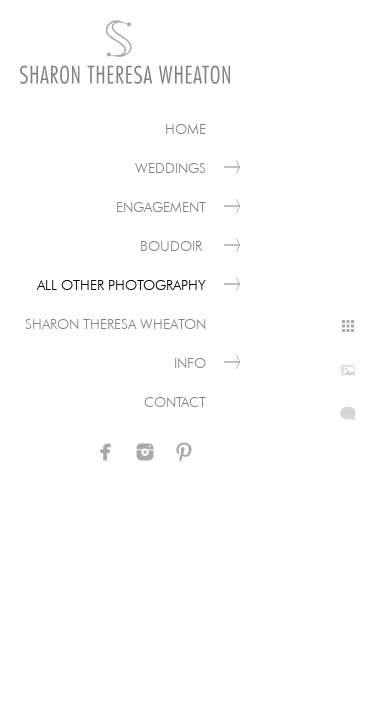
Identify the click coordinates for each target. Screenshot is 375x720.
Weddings (170, 168)
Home (185, 129)
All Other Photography (121, 285)
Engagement (161, 207)
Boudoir (173, 246)
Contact (175, 402)
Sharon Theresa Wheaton (115, 324)
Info (190, 363)
